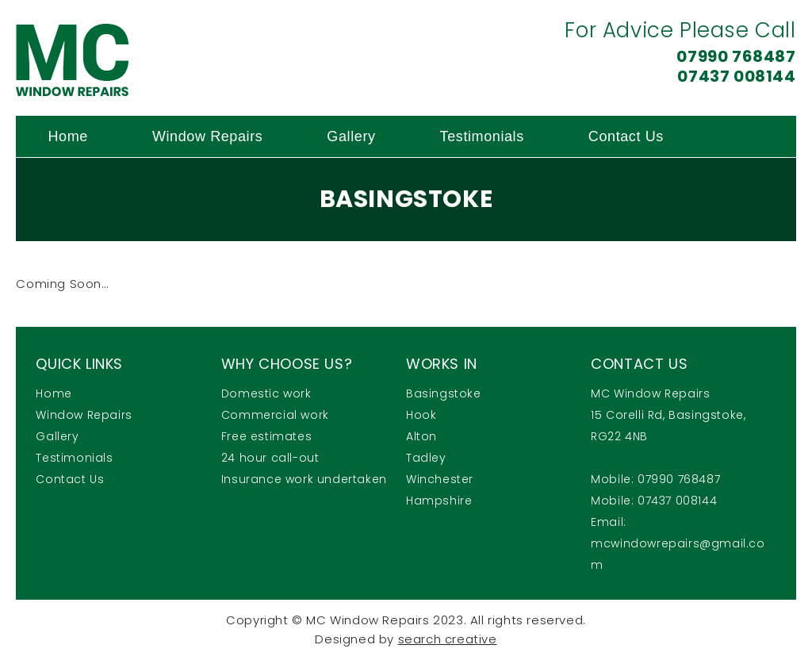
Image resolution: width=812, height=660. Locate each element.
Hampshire (439, 501)
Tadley (426, 458)
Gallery (351, 136)
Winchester (440, 479)
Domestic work (266, 393)
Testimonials (482, 136)
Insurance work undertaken (304, 479)
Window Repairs (207, 136)
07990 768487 (736, 57)
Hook (421, 415)
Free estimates (266, 436)
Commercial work (275, 415)
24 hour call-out (270, 458)
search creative (448, 639)
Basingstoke (444, 393)
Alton (421, 436)
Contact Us (626, 136)
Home (67, 136)
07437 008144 (736, 77)
